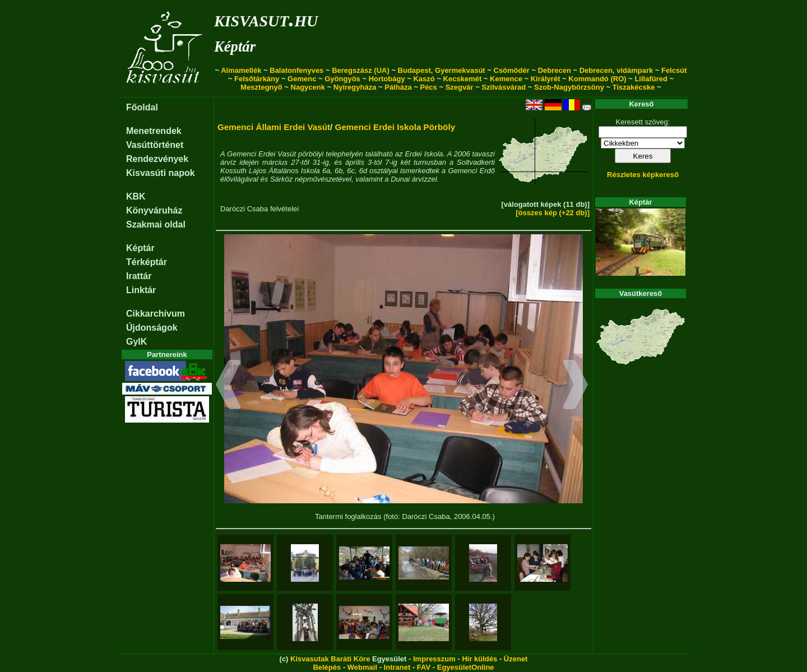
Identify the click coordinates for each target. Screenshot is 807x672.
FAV (424, 667)
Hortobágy (387, 79)
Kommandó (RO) (597, 79)
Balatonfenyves (296, 70)
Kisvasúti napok (161, 173)
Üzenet (516, 659)
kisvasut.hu (266, 19)
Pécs (428, 87)
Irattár (139, 276)
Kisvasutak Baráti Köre (330, 659)
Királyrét (546, 79)
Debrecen (555, 70)
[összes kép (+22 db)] (553, 213)
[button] (228, 386)
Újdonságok (152, 328)
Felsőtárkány (257, 79)
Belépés (327, 667)
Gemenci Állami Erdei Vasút (274, 127)
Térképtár (147, 262)
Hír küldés (479, 659)
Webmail (362, 667)
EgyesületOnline (466, 667)
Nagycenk (308, 87)
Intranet (397, 667)
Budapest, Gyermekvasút (442, 70)
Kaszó (424, 79)
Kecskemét (463, 79)
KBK (136, 196)
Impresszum (434, 659)
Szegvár (460, 87)
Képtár (235, 47)
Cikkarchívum (156, 314)
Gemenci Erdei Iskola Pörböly (395, 127)
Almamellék (241, 70)
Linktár (141, 290)
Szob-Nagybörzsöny (569, 87)
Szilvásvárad (504, 87)
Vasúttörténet (155, 145)
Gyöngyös (342, 79)
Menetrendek (154, 131)
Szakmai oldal (156, 224)
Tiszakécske (634, 87)
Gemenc (302, 79)
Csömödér (512, 70)
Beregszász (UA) (361, 70)
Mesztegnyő (261, 87)
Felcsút (674, 70)
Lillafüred (651, 79)
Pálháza (398, 87)
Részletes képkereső (643, 175)
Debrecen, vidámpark (616, 70)
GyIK (136, 342)
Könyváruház (154, 210)
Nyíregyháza (355, 87)
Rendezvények (157, 159)
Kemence (506, 79)
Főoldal (142, 107)
